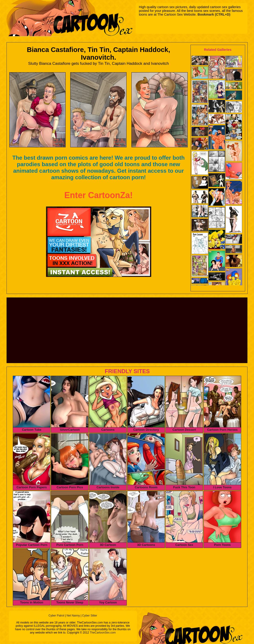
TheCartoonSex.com (103, 633)
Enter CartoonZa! (98, 195)
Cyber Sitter (90, 616)
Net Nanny (73, 616)
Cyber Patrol (56, 616)
